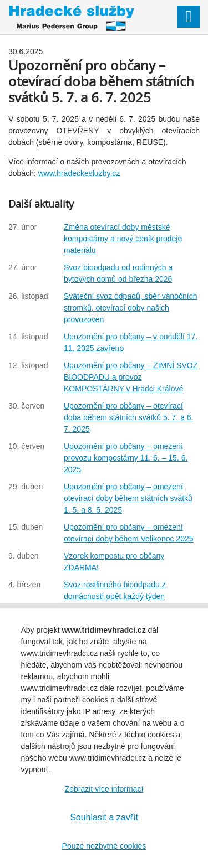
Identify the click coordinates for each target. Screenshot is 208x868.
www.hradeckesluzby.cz (79, 173)
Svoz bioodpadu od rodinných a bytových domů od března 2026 (118, 273)
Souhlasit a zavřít (104, 817)
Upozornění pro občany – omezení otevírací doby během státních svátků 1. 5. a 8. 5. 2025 (128, 498)
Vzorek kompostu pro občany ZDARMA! (114, 562)
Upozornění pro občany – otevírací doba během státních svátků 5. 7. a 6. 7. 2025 (128, 417)
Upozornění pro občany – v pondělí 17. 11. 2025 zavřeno (131, 342)
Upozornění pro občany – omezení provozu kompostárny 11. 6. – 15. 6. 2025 (126, 458)
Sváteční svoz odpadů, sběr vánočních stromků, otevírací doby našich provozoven (130, 308)
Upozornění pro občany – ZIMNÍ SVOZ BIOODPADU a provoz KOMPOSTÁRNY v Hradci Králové (131, 377)
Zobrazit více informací (104, 789)
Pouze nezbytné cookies (104, 846)
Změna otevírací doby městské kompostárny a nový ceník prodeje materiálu (123, 239)
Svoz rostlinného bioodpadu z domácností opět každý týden (115, 590)
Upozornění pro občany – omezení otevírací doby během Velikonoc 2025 (129, 533)
